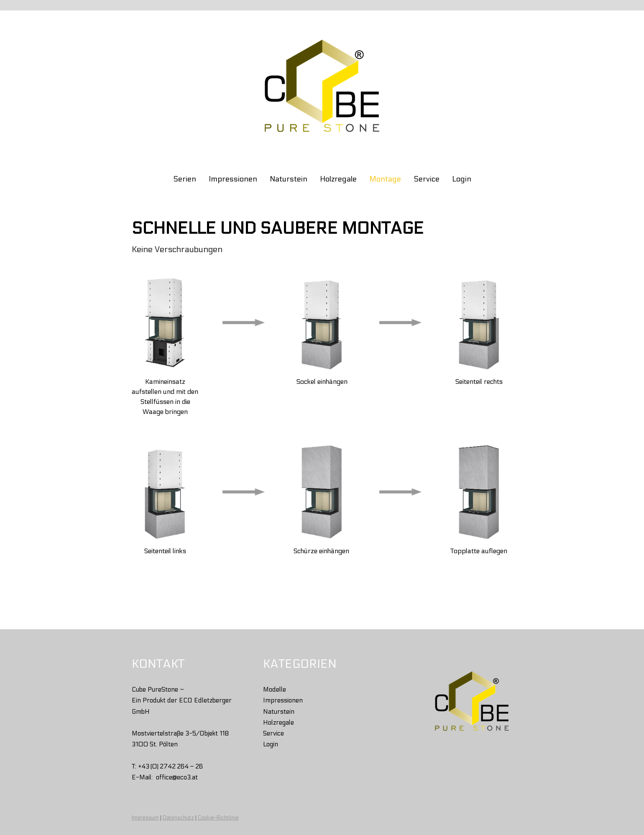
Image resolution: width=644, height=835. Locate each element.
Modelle (275, 689)
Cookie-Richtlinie (218, 818)
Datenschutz (178, 818)
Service (427, 179)
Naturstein (289, 179)
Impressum (145, 818)
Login (462, 179)
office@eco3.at (177, 777)
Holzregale (338, 179)
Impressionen (233, 179)
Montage (385, 179)
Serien (185, 179)
